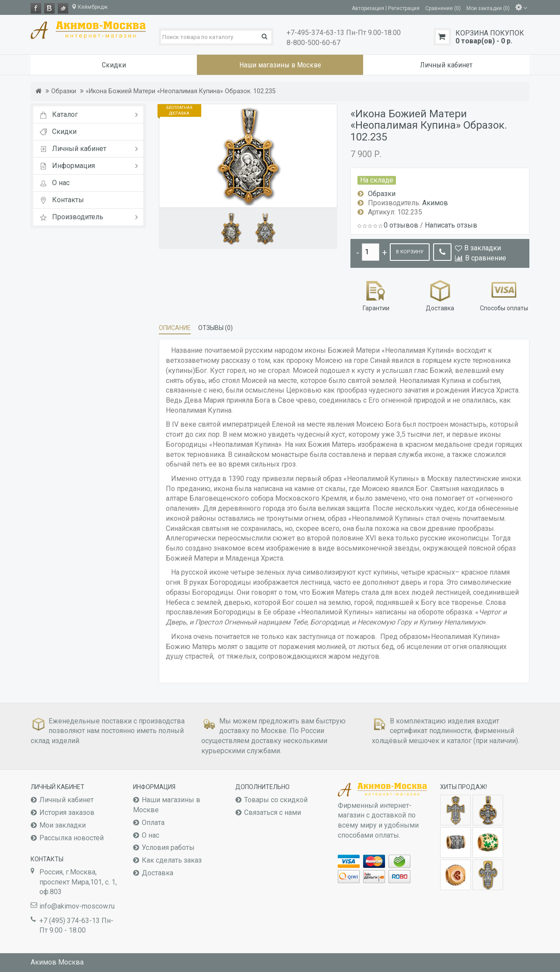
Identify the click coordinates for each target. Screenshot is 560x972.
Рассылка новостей (72, 838)
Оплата (153, 823)
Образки (64, 91)
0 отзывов (401, 225)
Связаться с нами (273, 812)
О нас (150, 835)
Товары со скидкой (276, 800)
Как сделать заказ (172, 860)
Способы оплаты (504, 295)
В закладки (483, 248)
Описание (175, 328)
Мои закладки (63, 825)
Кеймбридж (89, 7)
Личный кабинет (66, 800)
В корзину (410, 252)
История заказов (67, 812)
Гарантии (376, 295)
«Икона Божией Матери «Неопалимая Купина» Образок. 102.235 (181, 91)
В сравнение (486, 258)
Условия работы (168, 847)
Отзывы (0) (215, 328)
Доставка (440, 295)
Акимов (435, 203)
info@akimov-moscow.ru (77, 906)
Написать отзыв (451, 225)
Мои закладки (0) (488, 8)
